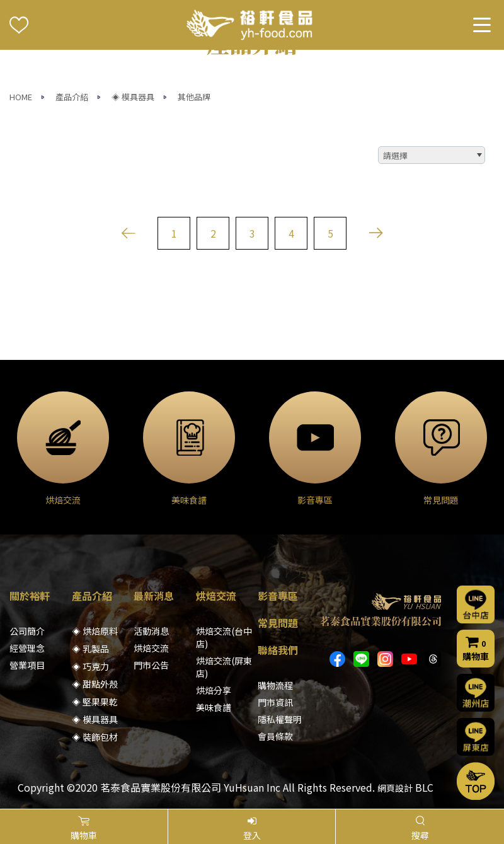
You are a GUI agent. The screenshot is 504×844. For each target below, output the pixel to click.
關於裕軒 (30, 596)
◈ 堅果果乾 (95, 702)
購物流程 (275, 685)
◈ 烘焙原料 (95, 631)
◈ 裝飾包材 (95, 737)
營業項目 (27, 665)
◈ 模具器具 (133, 97)
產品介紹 (72, 97)
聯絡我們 (278, 650)
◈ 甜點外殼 (95, 684)
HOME (21, 97)
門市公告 (151, 665)
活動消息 (151, 631)
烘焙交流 (151, 648)
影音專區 (278, 596)
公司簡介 (27, 631)
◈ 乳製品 (90, 649)
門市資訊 (275, 702)
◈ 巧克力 (90, 666)
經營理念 (27, 648)
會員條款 (275, 736)
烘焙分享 (214, 690)
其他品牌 (194, 97)
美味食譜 (214, 707)
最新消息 (154, 596)
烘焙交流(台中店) (224, 637)
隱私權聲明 (280, 719)
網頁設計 (395, 788)
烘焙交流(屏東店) (224, 667)
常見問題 (278, 623)
